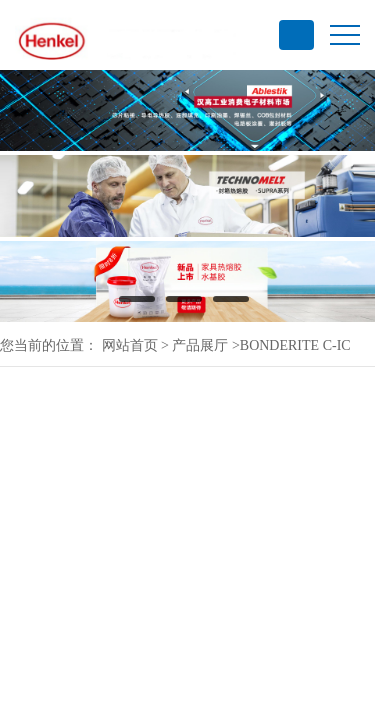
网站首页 (130, 345)
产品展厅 (200, 345)
